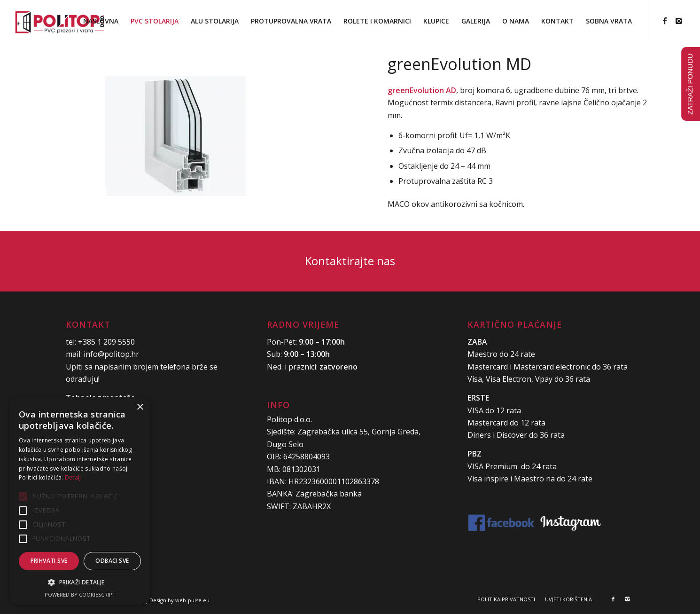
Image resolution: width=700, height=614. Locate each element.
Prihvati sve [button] (49, 561)
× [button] (140, 407)
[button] (80, 583)
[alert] (80, 501)
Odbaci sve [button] (112, 561)
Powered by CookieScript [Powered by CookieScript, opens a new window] (80, 594)
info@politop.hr (111, 354)
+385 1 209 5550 (106, 342)
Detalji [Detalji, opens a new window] (74, 477)
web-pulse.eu (192, 600)
